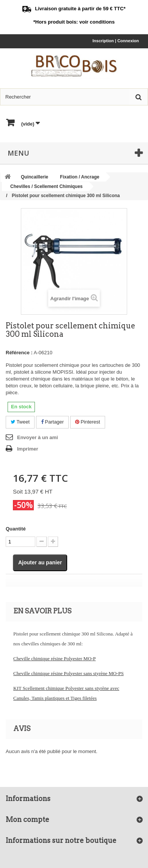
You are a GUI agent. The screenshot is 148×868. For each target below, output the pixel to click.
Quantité (16, 529)
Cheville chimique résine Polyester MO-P (54, 659)
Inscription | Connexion (116, 41)
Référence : (19, 353)
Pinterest (88, 422)
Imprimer (28, 449)
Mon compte (28, 819)
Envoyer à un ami (38, 437)
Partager (52, 422)
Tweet (20, 422)
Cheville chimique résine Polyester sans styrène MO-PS (68, 673)
